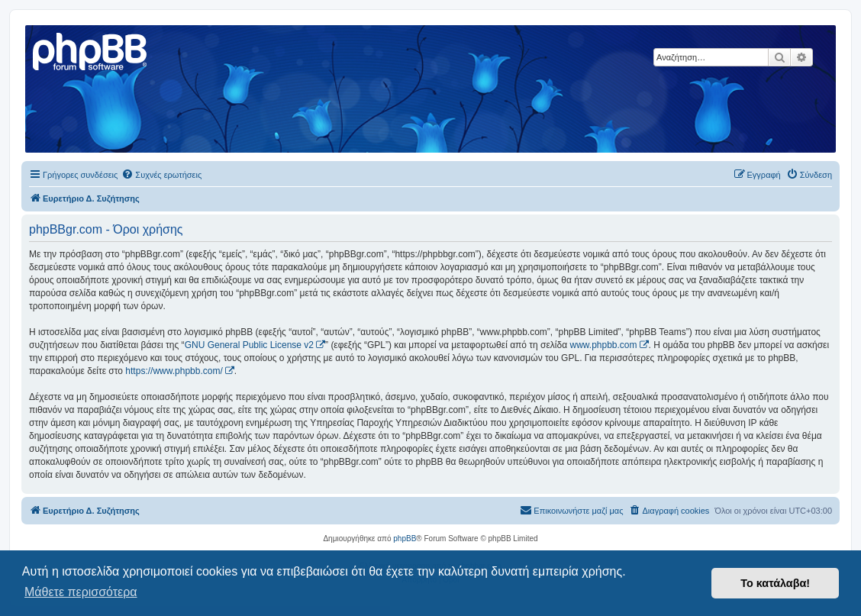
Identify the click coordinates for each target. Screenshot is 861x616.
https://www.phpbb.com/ (174, 371)
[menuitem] (161, 175)
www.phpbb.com (603, 345)
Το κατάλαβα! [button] (775, 583)
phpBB (405, 539)
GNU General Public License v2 (249, 345)
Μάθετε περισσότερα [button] (81, 592)
